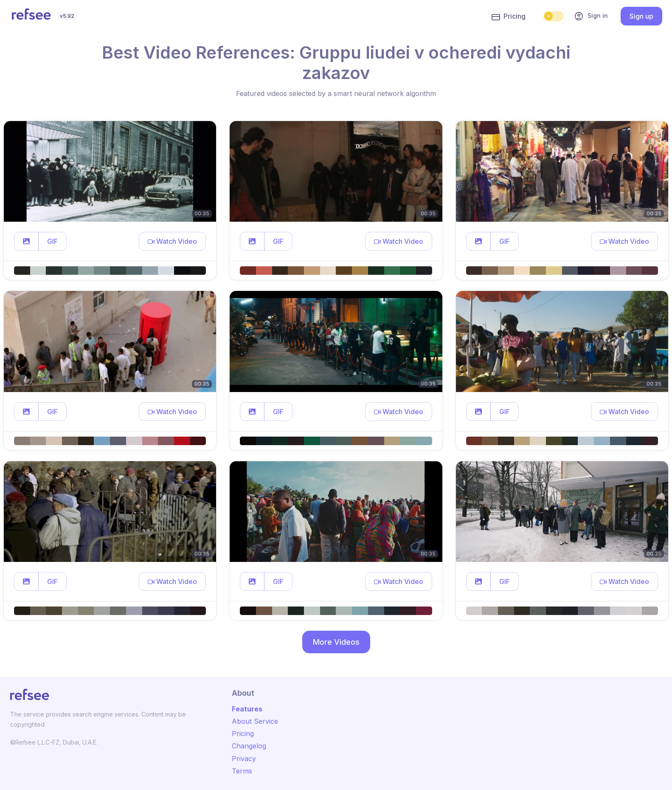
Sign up (641, 16)
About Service (255, 721)
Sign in (591, 16)
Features (247, 709)
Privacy (244, 759)
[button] (26, 241)
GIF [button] (52, 241)
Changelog (249, 746)
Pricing (509, 17)
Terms (242, 771)
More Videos (336, 642)
